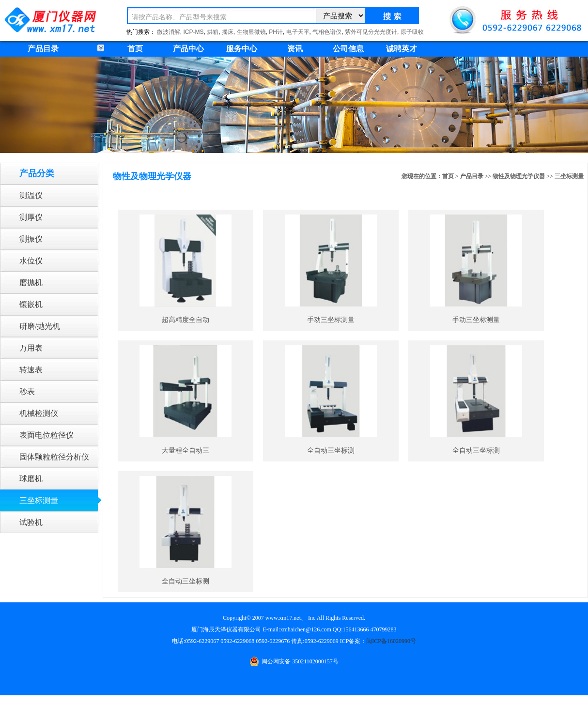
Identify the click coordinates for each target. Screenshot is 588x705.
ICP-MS (194, 32)
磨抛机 (31, 283)
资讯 (295, 49)
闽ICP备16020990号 (391, 641)
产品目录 (472, 176)
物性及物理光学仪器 (519, 176)
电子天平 (298, 32)
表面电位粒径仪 (46, 435)
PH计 (276, 32)
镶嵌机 (31, 304)
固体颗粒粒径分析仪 (54, 457)
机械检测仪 (39, 413)
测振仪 (31, 239)
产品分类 (37, 173)
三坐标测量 (39, 500)
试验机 (31, 522)
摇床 (228, 32)
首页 (135, 49)
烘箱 (213, 32)
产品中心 (188, 49)
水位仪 (31, 261)
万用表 (31, 348)
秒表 (27, 391)
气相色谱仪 (327, 32)
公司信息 (348, 49)
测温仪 (31, 195)
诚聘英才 (402, 49)
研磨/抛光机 (40, 326)
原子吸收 (412, 32)
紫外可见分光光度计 (371, 32)
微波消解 (169, 32)
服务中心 (242, 49)
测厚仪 (31, 217)
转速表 (31, 370)
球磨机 (31, 479)
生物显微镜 (251, 32)
